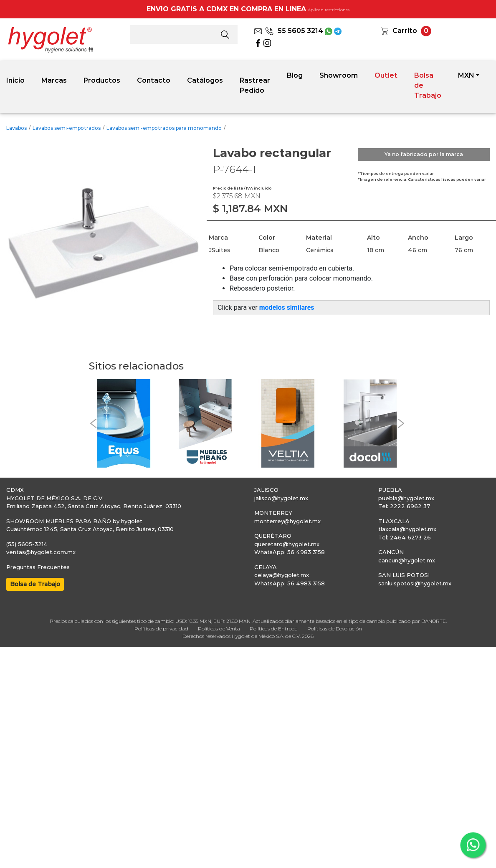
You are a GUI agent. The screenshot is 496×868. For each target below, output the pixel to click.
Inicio (15, 80)
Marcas (54, 80)
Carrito (405, 31)
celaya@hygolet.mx (282, 575)
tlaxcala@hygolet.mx (407, 529)
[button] (93, 424)
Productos (102, 80)
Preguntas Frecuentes (38, 567)
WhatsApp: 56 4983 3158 (290, 552)
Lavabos (16, 128)
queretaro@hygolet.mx (287, 544)
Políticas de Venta (219, 629)
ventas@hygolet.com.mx (41, 552)
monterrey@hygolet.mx (287, 521)
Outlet (386, 75)
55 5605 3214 (294, 31)
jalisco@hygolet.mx (281, 498)
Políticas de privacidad (161, 629)
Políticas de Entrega (274, 629)
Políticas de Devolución (335, 629)
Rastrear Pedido (255, 85)
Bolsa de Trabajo (428, 85)
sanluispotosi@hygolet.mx (415, 583)
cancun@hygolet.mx (407, 560)
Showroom (339, 75)
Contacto (154, 80)
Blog (295, 75)
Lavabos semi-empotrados (67, 128)
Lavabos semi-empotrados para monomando (164, 128)
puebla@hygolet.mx (406, 498)
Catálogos (205, 80)
